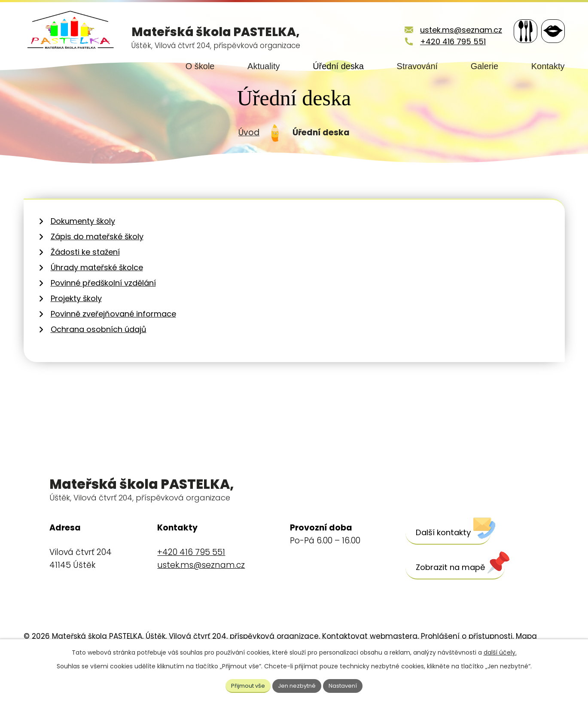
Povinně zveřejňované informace (113, 339)
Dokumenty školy (83, 246)
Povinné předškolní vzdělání (103, 308)
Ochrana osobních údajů (99, 355)
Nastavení (347, 685)
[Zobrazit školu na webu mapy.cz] (463, 593)
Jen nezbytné (297, 685)
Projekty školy (76, 324)
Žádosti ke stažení (85, 277)
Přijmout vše (245, 685)
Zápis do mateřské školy (97, 262)
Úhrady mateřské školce (97, 293)
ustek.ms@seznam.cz (451, 30)
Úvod (249, 157)
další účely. (500, 651)
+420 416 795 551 (443, 41)
